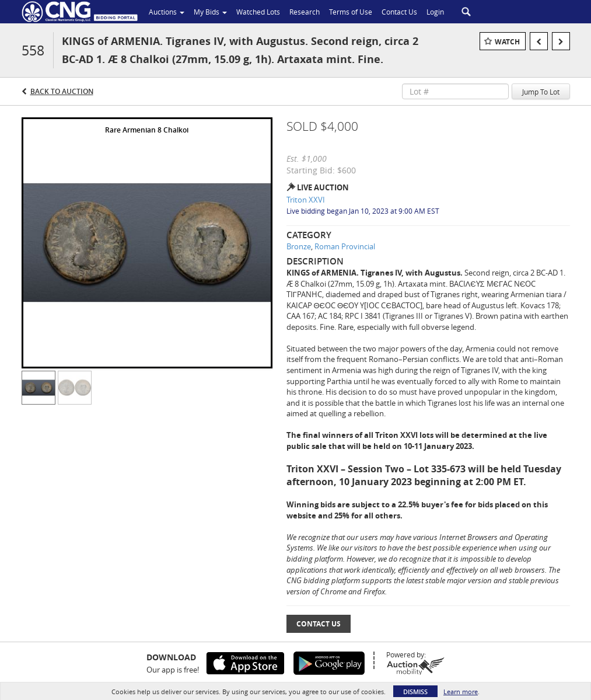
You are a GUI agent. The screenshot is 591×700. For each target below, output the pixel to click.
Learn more (461, 692)
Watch (507, 42)
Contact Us (319, 624)
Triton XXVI (306, 200)
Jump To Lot (541, 92)
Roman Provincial (345, 246)
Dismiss (415, 692)
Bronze (299, 246)
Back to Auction (62, 91)
